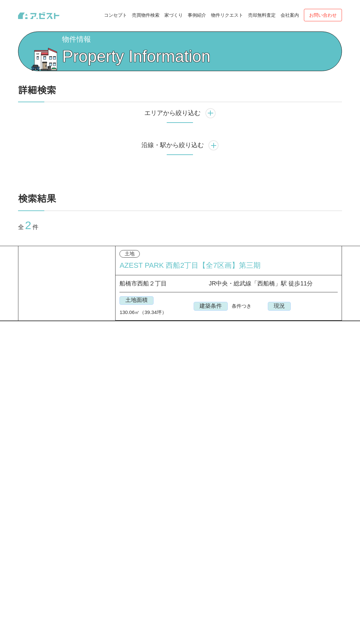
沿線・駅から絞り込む (180, 170)
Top (22, 40)
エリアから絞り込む (180, 138)
